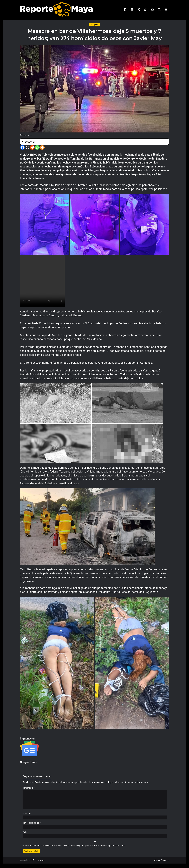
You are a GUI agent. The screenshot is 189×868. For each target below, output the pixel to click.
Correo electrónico (32, 824)
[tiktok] (146, 9)
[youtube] (152, 9)
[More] (42, 147)
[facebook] (125, 9)
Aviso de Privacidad (161, 861)
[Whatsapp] (37, 147)
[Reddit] (32, 147)
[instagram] (132, 9)
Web (25, 834)
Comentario (29, 788)
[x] (139, 9)
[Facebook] (22, 147)
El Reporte (94, 25)
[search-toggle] (159, 9)
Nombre (27, 815)
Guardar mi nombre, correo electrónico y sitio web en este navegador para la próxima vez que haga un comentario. (74, 847)
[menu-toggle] (166, 9)
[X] (27, 147)
